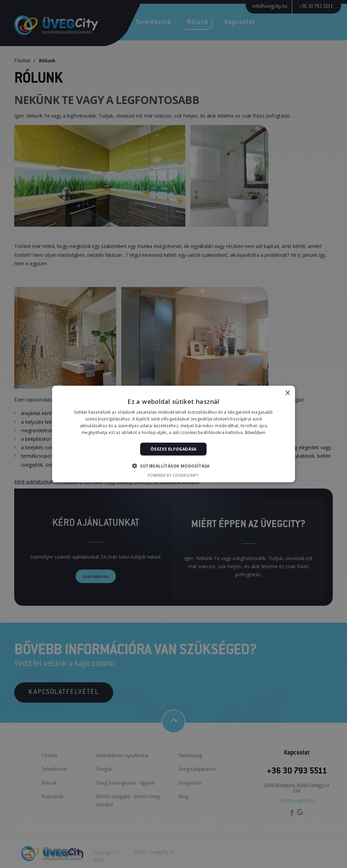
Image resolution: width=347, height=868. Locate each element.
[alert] (173, 434)
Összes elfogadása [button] (173, 449)
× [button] (287, 393)
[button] (173, 466)
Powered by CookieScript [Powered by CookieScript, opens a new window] (173, 475)
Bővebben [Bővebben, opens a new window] (255, 432)
